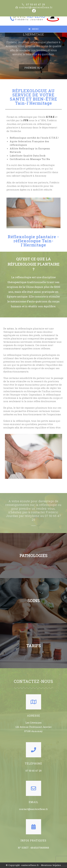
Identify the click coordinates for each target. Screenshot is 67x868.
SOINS (34, 601)
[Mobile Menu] (34, 29)
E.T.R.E (50, 117)
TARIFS (34, 646)
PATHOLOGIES (33, 556)
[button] (33, 68)
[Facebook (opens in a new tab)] (33, 11)
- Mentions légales (50, 865)
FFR (26, 120)
